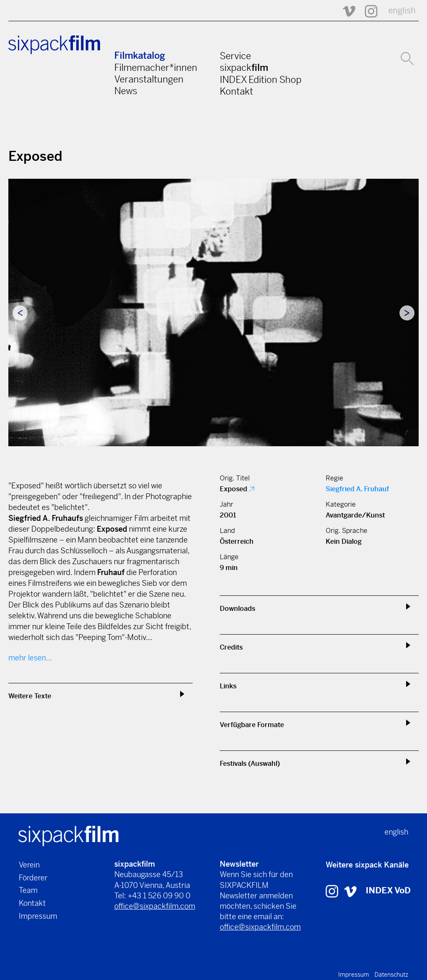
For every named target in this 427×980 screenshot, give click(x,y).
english (402, 11)
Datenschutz (391, 975)
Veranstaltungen (149, 79)
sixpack (244, 67)
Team (28, 890)
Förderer (33, 878)
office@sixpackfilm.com (155, 906)
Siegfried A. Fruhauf (357, 489)
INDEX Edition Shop (261, 80)
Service (235, 56)
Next (407, 313)
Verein (29, 865)
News (126, 91)
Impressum (38, 916)
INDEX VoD (388, 891)
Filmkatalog (140, 56)
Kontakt (236, 91)
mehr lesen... (30, 658)
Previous (20, 313)
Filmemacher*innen (156, 67)
